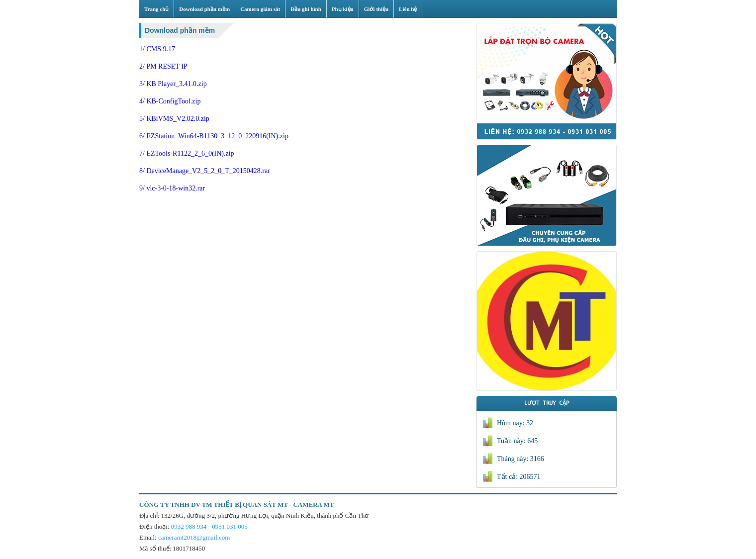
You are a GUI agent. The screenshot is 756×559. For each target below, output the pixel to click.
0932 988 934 (189, 526)
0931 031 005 (230, 526)
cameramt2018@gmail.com (194, 537)
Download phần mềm (180, 30)
